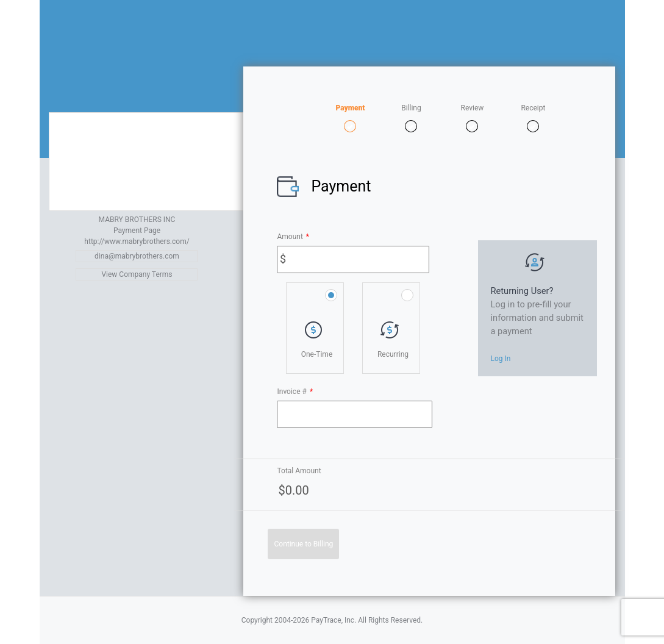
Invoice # (295, 392)
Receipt (533, 108)
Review (473, 108)
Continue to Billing (303, 544)
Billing (411, 108)
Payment (350, 108)
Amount (293, 237)
